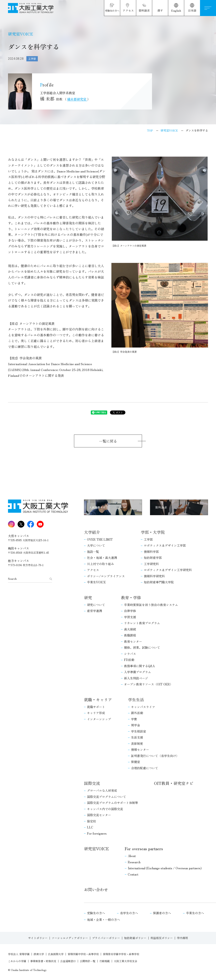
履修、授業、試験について (142, 647)
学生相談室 (138, 731)
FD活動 (129, 660)
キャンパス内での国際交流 (105, 809)
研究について (96, 605)
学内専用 (182, 938)
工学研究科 (151, 564)
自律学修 (130, 611)
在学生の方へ (129, 913)
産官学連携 (94, 611)
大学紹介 (92, 532)
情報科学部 (151, 552)
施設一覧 (93, 552)
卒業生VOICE (96, 582)
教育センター (133, 641)
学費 (134, 719)
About (132, 856)
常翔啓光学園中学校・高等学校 (121, 954)
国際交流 (92, 783)
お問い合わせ (96, 889)
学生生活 (136, 700)
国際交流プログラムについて (106, 797)
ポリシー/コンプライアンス (106, 576)
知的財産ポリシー (135, 938)
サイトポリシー (38, 938)
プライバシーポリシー (106, 938)
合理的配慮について (144, 768)
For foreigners (97, 833)
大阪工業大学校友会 (125, 961)
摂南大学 (39, 954)
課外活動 (137, 713)
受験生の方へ (96, 913)
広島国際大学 (56, 954)
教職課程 (130, 635)
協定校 (91, 821)
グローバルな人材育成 (102, 790)
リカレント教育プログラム (142, 623)
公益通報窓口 (68, 961)
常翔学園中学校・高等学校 (83, 954)
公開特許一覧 (88, 961)
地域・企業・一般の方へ (103, 920)
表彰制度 (137, 743)
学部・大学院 (153, 532)
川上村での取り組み (100, 564)
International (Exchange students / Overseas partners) (165, 868)
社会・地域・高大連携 (102, 558)
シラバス (130, 654)
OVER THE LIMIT (100, 539)
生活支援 (137, 737)
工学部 (148, 539)
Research (134, 862)
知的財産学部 (153, 558)
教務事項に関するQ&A (139, 666)
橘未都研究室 (77, 99)
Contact (133, 874)
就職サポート (96, 707)
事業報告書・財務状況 (43, 961)
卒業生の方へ (195, 913)
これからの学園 (17, 961)
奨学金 (135, 725)
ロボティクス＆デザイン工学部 (165, 545)
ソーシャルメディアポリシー (70, 938)
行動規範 (105, 961)
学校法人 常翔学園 (19, 954)
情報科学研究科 (154, 576)
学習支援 (130, 617)
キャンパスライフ (143, 707)
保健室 (135, 762)
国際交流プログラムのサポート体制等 (112, 803)
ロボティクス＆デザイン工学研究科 (168, 570)
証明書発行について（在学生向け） (155, 756)
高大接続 (130, 629)
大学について (96, 545)
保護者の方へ (162, 913)
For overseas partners (144, 849)
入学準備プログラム (137, 672)
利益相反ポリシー (162, 938)
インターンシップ (99, 719)
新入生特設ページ (136, 678)
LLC (90, 827)
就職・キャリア (98, 700)
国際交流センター (99, 815)
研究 (88, 597)
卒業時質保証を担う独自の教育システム (151, 605)
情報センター (140, 749)
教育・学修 (131, 597)
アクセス (93, 570)
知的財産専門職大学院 (159, 582)
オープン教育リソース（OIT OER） (148, 684)
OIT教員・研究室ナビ (174, 783)
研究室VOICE (96, 849)
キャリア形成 (96, 713)
